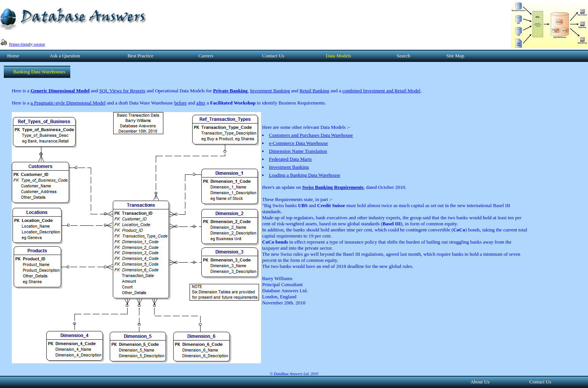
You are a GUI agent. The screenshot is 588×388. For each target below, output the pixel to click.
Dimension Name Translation (298, 151)
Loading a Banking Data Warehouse (305, 175)
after (201, 103)
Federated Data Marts (290, 159)
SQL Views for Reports (122, 91)
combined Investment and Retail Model (381, 91)
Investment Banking (270, 91)
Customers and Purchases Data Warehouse (311, 135)
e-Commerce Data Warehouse (298, 143)
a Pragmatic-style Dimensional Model (68, 103)
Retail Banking (315, 91)
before (180, 103)
